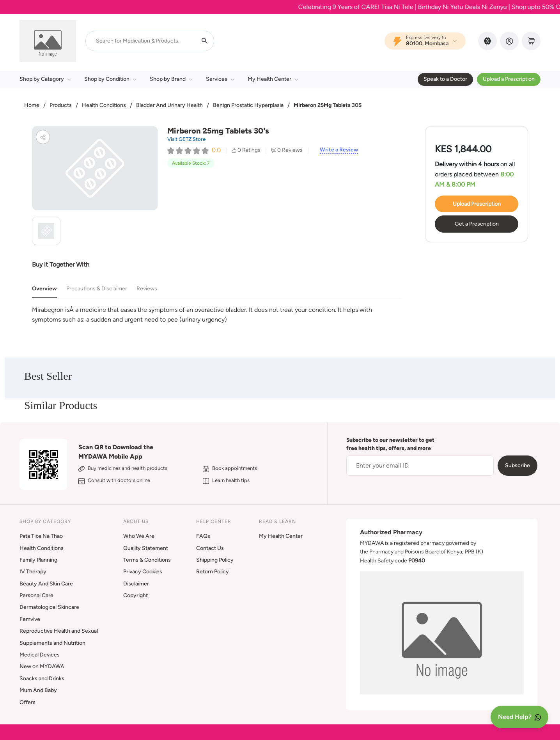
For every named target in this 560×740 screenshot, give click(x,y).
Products (61, 105)
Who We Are (139, 536)
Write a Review (339, 150)
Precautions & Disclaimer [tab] (97, 289)
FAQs (203, 536)
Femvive (30, 619)
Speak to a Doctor (445, 79)
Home (32, 105)
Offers (27, 702)
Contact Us (210, 548)
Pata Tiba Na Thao (41, 536)
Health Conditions (104, 105)
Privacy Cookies (143, 572)
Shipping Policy (215, 560)
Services (220, 79)
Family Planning (38, 560)
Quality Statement (146, 548)
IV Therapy (33, 572)
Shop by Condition (110, 79)
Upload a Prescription (509, 79)
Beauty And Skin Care (46, 584)
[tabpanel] (217, 315)
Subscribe (517, 465)
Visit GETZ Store (186, 139)
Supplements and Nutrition (52, 643)
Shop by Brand (171, 79)
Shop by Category (45, 79)
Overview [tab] (44, 289)
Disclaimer (136, 584)
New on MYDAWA (42, 666)
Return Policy (213, 572)
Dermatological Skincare (49, 607)
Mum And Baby (38, 690)
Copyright (136, 595)
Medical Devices (40, 655)
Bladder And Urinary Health (169, 105)
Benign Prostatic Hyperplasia (248, 105)
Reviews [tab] (147, 289)
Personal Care (36, 595)
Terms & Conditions (147, 560)
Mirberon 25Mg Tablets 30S (328, 105)
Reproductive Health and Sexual (59, 631)
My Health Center (273, 79)
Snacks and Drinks (42, 679)
